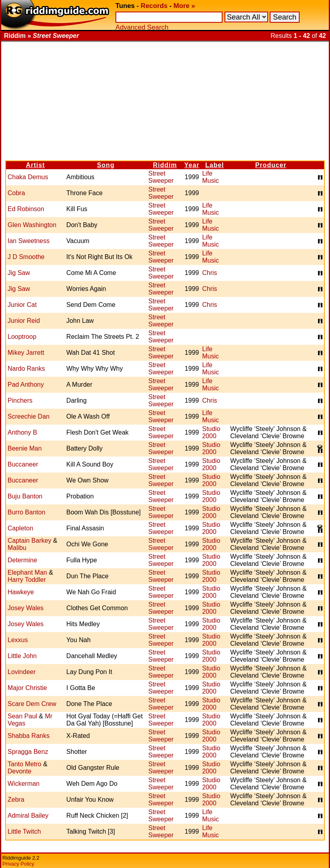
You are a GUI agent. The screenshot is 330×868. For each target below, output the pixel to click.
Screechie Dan (29, 416)
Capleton (20, 528)
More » (184, 6)
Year (192, 165)
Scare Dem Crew (32, 704)
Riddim (165, 165)
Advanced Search (142, 27)
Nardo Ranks (26, 369)
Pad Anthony (26, 385)
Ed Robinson (26, 209)
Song (106, 165)
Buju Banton (25, 496)
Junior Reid (24, 321)
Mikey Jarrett (26, 353)
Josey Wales (26, 608)
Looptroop (22, 337)
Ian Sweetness (29, 241)
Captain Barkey (29, 541)
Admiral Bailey (28, 816)
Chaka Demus (28, 177)
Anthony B (22, 432)
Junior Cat (22, 305)
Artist (36, 165)
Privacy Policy (18, 864)
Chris (210, 273)
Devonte (20, 771)
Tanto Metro (24, 764)
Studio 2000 (211, 432)
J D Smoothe (26, 257)
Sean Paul (22, 716)
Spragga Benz (28, 752)
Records (154, 6)
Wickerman (24, 784)
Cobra (16, 193)
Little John (22, 656)
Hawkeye (21, 592)
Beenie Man (25, 448)
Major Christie (27, 688)
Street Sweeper (161, 177)
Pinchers (20, 400)
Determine (22, 560)
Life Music (211, 177)
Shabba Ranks (29, 736)
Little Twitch (24, 831)
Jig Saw (19, 273)
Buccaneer (23, 464)
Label (215, 165)
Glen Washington (32, 225)
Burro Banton (26, 512)
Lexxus (18, 640)
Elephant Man (27, 572)
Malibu (17, 548)
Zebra (16, 800)
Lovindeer (22, 672)
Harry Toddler (27, 580)
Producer (271, 165)
